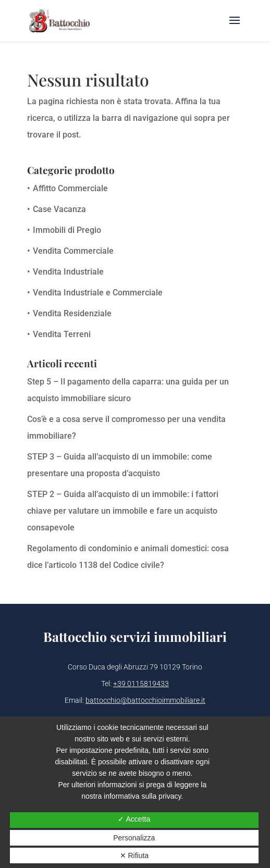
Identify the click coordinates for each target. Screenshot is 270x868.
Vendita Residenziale (72, 313)
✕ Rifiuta (134, 855)
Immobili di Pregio (67, 230)
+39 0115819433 (141, 684)
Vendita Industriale (68, 272)
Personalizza (134, 838)
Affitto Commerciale (70, 188)
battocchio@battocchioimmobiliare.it (145, 700)
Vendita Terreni (62, 334)
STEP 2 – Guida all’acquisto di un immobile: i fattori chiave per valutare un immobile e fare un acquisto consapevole (123, 511)
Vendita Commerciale (73, 251)
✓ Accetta (134, 819)
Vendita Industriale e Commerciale (98, 293)
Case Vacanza (59, 209)
